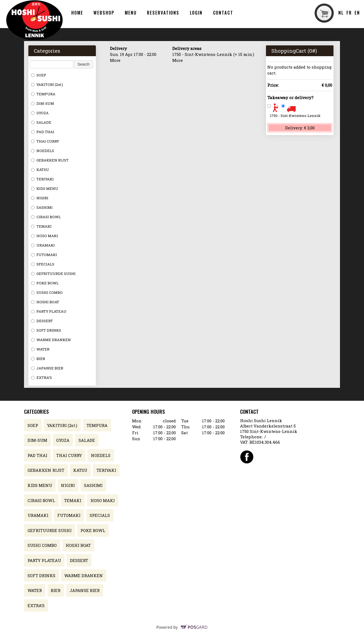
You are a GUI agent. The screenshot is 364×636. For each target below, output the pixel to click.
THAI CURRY (45, 141)
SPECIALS (43, 264)
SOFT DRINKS (46, 330)
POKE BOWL (45, 283)
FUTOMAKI (44, 255)
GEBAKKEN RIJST (50, 160)
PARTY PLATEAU (49, 311)
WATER (40, 349)
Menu (131, 13)
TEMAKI (41, 226)
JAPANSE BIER (47, 368)
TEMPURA (43, 94)
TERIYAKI (42, 179)
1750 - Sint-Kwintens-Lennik (295, 116)
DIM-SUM (43, 103)
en (357, 13)
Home (77, 13)
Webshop (104, 13)
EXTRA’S (41, 378)
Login (196, 13)
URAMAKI (43, 245)
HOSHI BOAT (45, 302)
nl (341, 13)
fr (349, 13)
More (115, 60)
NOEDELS (43, 151)
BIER (38, 359)
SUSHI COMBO (47, 292)
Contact (223, 13)
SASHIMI (42, 207)
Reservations (163, 13)
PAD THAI (43, 132)
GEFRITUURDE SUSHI (53, 274)
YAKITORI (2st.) (47, 85)
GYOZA (40, 113)
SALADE (41, 122)
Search (83, 64)
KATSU (40, 170)
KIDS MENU (45, 189)
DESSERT (42, 321)
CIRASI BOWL (46, 217)
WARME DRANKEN (51, 340)
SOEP (39, 75)
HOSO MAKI (45, 236)
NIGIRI (40, 198)
